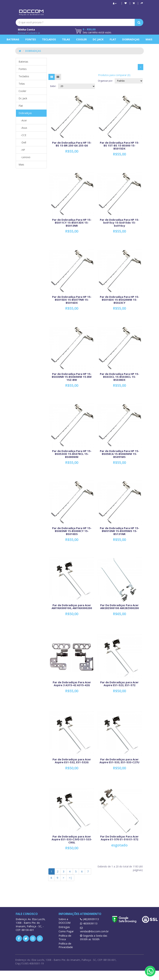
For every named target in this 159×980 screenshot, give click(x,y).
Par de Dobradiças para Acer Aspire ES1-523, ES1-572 (119, 684)
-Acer (23, 120)
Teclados (49, 39)
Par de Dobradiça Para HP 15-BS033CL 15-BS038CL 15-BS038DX (120, 377)
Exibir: (53, 86)
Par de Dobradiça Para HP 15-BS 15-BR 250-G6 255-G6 (72, 144)
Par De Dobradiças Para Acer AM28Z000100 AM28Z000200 (120, 607)
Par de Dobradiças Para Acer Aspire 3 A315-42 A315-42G (72, 684)
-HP (22, 150)
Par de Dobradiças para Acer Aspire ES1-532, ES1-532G (72, 761)
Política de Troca (65, 937)
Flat (113, 39)
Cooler (81, 39)
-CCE (22, 135)
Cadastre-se (34, 33)
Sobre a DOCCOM (64, 921)
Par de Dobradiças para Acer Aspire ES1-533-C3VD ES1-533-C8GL (72, 839)
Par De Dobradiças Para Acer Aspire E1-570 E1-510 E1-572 (119, 838)
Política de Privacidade (66, 945)
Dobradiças (131, 39)
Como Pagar (66, 931)
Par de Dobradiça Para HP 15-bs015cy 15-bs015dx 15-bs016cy (120, 223)
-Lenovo (24, 157)
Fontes (31, 39)
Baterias (13, 39)
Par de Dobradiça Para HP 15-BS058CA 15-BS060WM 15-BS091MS (120, 454)
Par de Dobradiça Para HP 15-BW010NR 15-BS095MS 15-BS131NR (120, 531)
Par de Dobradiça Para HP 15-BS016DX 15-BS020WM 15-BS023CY (120, 300)
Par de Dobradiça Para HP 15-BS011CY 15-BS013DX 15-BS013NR (72, 223)
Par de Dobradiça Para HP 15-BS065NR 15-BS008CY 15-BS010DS (72, 531)
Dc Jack (98, 39)
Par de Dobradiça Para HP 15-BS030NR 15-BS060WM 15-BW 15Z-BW (72, 377)
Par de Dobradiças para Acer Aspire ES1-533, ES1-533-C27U (119, 761)
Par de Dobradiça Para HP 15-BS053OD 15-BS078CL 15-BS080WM (72, 454)
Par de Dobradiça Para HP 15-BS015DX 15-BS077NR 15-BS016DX (72, 300)
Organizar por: (105, 81)
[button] (134, 3)
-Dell (22, 142)
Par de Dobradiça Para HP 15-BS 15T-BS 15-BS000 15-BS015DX (120, 145)
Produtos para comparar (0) (114, 75)
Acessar (22, 33)
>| (70, 878)
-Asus (23, 128)
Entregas (64, 927)
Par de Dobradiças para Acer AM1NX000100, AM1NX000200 (72, 607)
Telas (66, 39)
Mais (149, 39)
